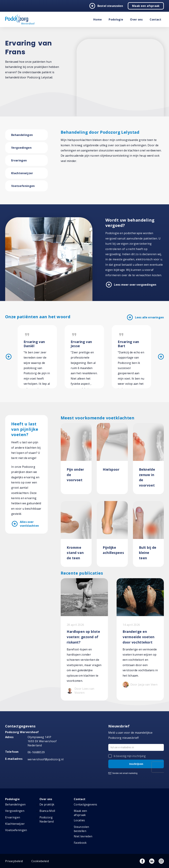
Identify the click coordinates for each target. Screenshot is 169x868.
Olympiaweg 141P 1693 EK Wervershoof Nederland (42, 741)
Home (98, 19)
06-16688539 (36, 752)
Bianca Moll (47, 811)
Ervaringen (19, 160)
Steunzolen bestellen (81, 829)
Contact (155, 19)
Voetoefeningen (23, 186)
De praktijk (47, 804)
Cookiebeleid (40, 861)
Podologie (116, 19)
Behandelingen (22, 135)
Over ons (136, 19)
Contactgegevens (86, 804)
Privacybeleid (14, 861)
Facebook (80, 843)
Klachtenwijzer (22, 173)
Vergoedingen (21, 148)
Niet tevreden (83, 836)
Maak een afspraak (146, 6)
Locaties (79, 820)
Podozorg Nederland (47, 819)
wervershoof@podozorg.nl (46, 759)
